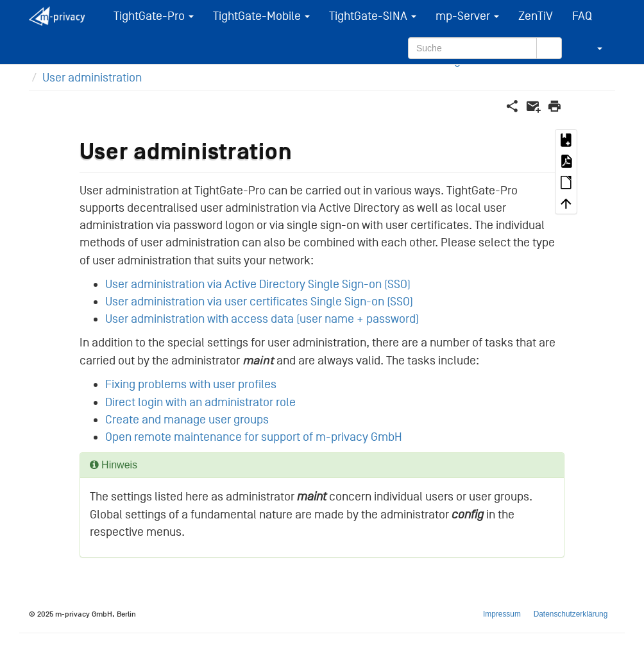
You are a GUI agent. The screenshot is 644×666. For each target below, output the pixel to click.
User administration (92, 78)
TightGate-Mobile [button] (261, 16)
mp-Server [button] (467, 16)
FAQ (582, 16)
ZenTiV (536, 16)
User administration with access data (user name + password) (262, 319)
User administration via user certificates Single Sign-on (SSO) (259, 302)
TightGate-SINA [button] (373, 16)
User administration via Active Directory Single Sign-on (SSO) (258, 284)
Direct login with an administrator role (200, 402)
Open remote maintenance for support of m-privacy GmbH (254, 437)
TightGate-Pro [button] (154, 16)
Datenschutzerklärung (571, 614)
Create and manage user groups (187, 420)
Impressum (502, 614)
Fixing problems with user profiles (191, 384)
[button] (592, 48)
